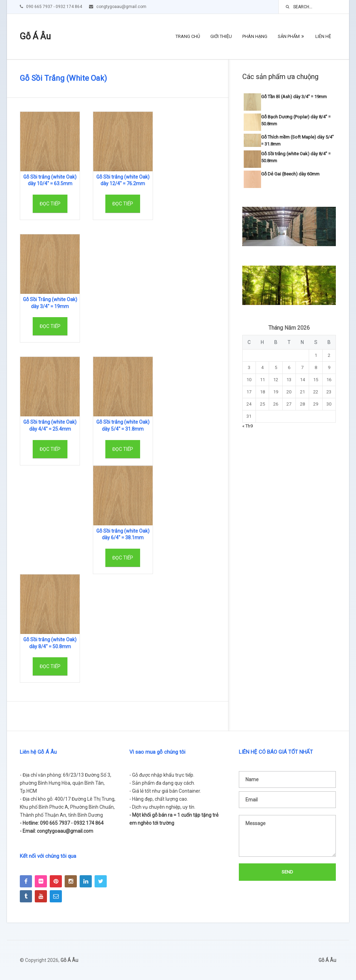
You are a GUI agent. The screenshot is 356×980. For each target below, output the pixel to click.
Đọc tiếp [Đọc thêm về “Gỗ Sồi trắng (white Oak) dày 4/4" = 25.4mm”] (50, 449)
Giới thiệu (221, 36)
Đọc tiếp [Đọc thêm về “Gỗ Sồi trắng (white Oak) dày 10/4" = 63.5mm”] (50, 204)
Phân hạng (255, 36)
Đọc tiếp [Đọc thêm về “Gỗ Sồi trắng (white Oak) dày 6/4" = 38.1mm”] (123, 558)
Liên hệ (323, 36)
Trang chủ (188, 36)
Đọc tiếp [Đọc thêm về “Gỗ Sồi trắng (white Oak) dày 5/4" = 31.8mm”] (123, 449)
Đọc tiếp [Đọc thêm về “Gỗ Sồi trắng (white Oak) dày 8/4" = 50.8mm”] (50, 666)
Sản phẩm (289, 36)
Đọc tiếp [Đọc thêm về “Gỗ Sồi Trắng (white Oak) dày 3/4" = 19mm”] (50, 326)
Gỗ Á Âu (35, 36)
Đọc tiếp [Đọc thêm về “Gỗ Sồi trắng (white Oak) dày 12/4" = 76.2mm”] (123, 204)
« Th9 (248, 426)
